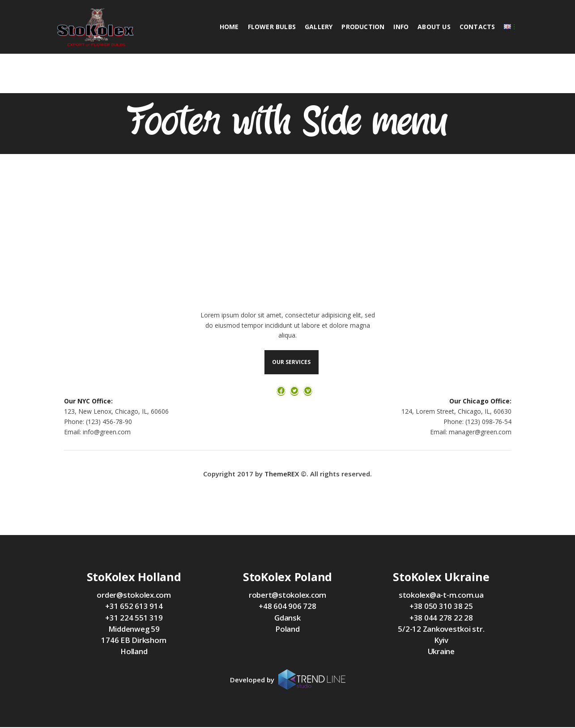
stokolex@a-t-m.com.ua (441, 596)
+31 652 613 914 (134, 607)
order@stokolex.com (134, 596)
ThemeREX (282, 475)
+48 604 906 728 (287, 607)
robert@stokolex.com (287, 596)
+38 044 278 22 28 (441, 619)
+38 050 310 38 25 (441, 607)
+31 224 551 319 (134, 619)
